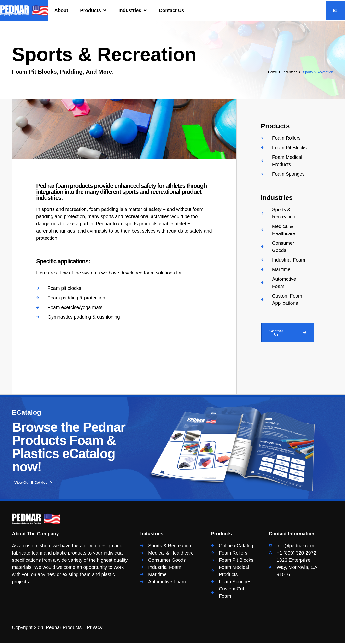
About (61, 10)
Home (272, 72)
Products (93, 10)
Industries (133, 10)
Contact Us (171, 10)
